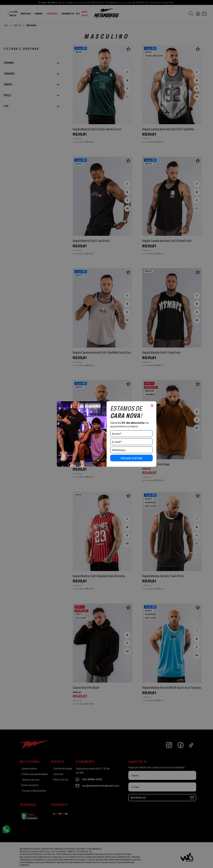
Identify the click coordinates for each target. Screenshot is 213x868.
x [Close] (152, 405)
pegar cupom (131, 458)
